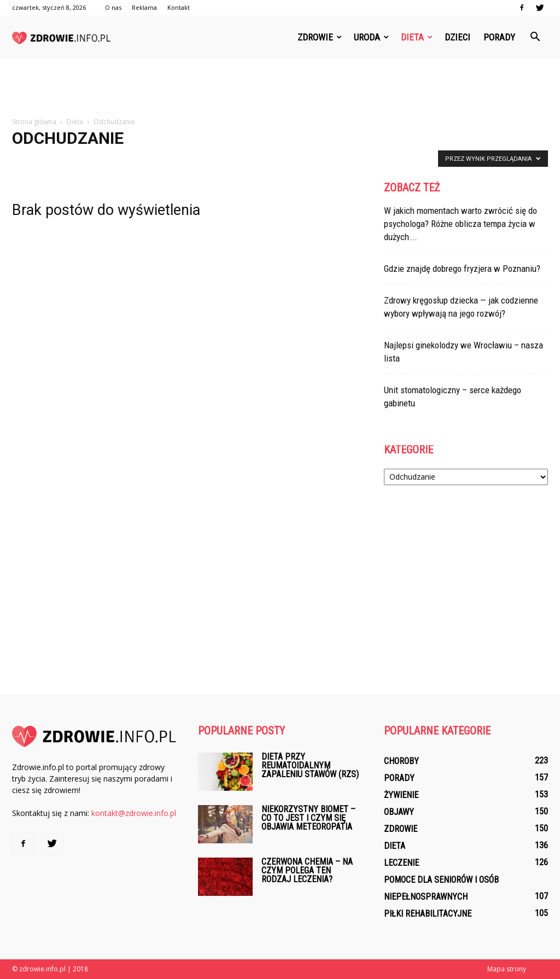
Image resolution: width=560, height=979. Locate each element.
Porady (499, 37)
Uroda (371, 37)
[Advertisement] (280, 89)
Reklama (144, 7)
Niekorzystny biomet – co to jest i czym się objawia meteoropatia (308, 818)
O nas (113, 7)
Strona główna (34, 122)
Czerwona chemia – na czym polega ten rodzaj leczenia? (307, 870)
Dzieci (457, 37)
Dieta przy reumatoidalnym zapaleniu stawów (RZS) (310, 765)
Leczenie (401, 863)
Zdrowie (320, 37)
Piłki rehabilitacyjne (428, 914)
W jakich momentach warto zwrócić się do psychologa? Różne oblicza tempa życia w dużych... (460, 224)
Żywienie (401, 795)
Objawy (399, 812)
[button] (535, 37)
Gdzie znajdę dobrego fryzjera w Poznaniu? (462, 269)
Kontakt (179, 7)
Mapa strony (507, 969)
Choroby (401, 761)
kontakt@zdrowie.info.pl (134, 813)
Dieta (417, 37)
